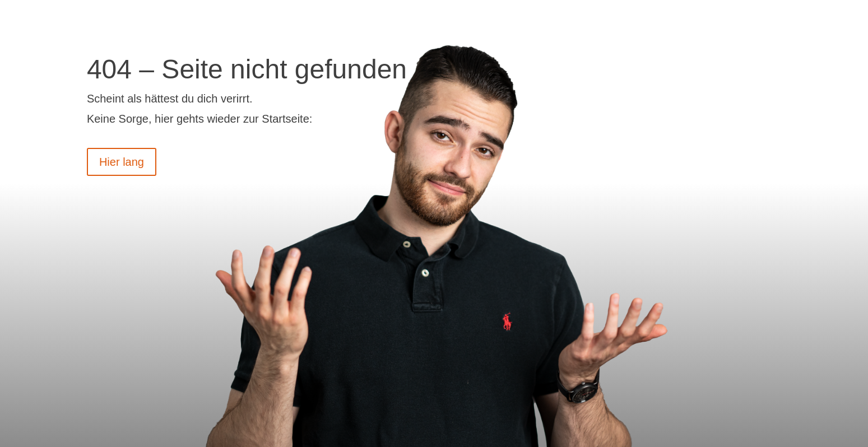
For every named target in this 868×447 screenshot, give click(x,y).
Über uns (600, 17)
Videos (537, 17)
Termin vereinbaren (704, 17)
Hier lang (122, 162)
